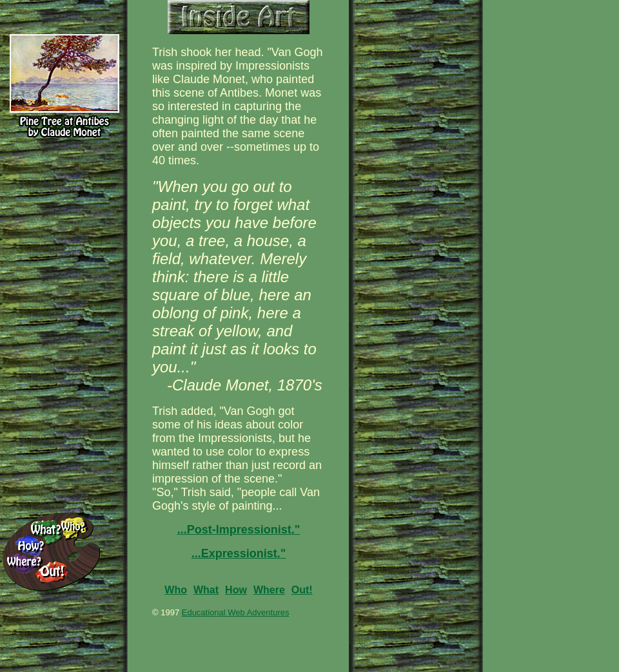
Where (269, 590)
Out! (302, 590)
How (236, 590)
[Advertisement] (555, 71)
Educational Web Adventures (236, 612)
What (206, 590)
